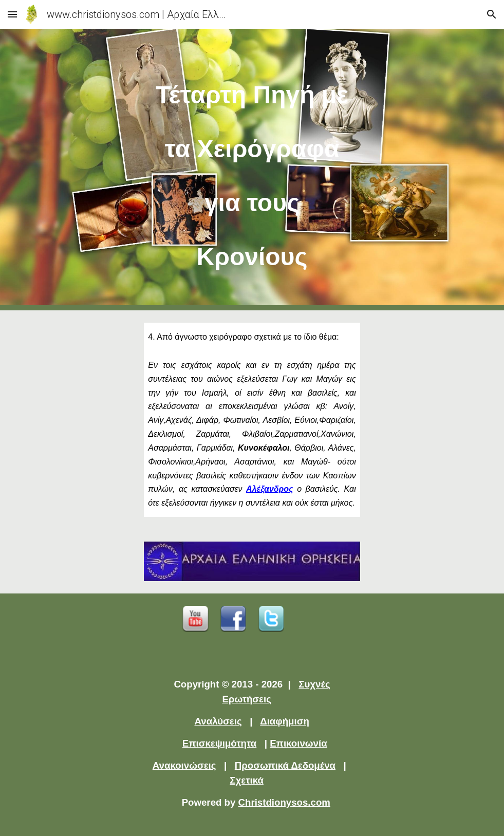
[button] (12, 14)
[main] (252, 170)
